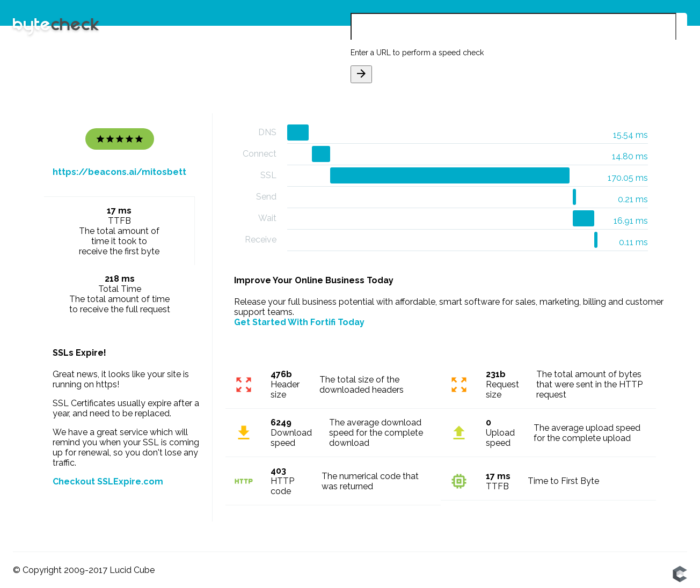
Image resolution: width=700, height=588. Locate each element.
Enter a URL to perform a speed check (417, 53)
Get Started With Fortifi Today (299, 322)
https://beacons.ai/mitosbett (119, 172)
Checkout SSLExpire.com (108, 482)
